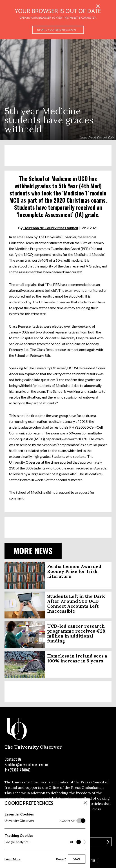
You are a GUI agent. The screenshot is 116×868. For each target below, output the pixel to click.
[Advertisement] (58, 155)
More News (33, 551)
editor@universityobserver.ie (28, 765)
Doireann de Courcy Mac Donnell (51, 228)
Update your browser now (57, 30)
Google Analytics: (40, 842)
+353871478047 (19, 770)
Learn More (12, 859)
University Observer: (40, 821)
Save (77, 859)
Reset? (61, 859)
